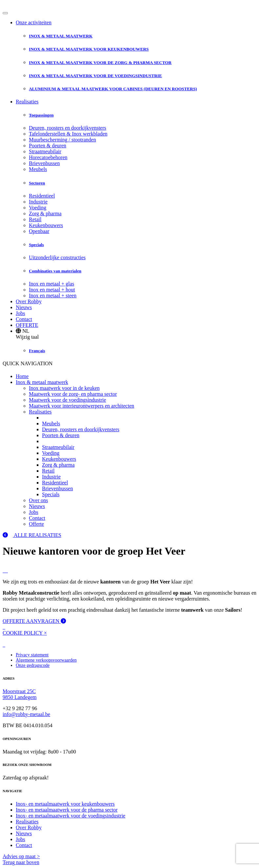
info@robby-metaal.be (26, 714)
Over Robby (29, 301)
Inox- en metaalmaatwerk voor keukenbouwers (65, 804)
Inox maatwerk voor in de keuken (64, 388)
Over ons (38, 500)
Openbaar (39, 231)
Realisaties (27, 102)
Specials (51, 494)
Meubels (38, 169)
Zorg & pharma (45, 213)
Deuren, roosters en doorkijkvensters (68, 128)
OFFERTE (27, 325)
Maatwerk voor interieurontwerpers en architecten (82, 406)
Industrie (38, 202)
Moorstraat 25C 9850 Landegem (20, 694)
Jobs (20, 313)
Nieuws (24, 307)
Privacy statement (32, 655)
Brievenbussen (44, 163)
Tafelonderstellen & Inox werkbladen (68, 134)
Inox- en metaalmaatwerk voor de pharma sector (67, 810)
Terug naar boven (21, 862)
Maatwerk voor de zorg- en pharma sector (73, 394)
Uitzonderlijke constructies (57, 257)
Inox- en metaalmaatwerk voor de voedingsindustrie (71, 816)
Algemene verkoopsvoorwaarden (46, 660)
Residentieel (42, 196)
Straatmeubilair (45, 151)
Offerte (36, 524)
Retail (35, 219)
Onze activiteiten (34, 22)
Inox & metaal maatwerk (42, 382)
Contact (24, 319)
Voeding (38, 208)
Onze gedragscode (33, 665)
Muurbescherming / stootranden (62, 140)
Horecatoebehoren (48, 157)
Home (22, 376)
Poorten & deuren (48, 146)
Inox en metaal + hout (52, 290)
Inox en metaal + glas (52, 284)
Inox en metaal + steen (53, 296)
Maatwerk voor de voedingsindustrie (67, 400)
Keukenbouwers (46, 225)
